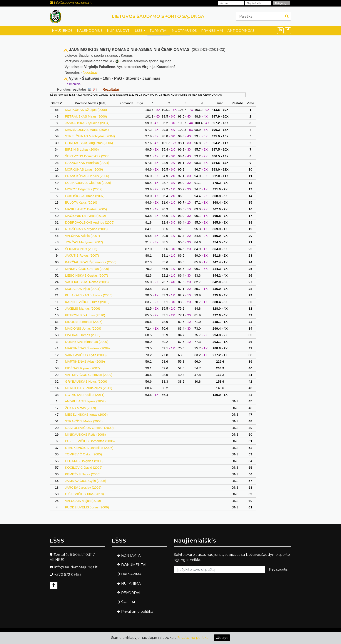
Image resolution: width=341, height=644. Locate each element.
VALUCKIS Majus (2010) (83, 501)
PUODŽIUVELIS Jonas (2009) (87, 507)
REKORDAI (131, 593)
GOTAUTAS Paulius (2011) (85, 395)
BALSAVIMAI (132, 574)
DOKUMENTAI (134, 565)
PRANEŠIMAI (212, 31)
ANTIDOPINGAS (241, 31)
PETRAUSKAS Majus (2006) (86, 116)
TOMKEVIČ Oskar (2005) (84, 454)
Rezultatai (111, 89)
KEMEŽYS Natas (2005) (83, 474)
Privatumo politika (137, 612)
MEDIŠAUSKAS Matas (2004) (87, 130)
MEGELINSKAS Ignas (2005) (86, 414)
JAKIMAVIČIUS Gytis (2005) (86, 481)
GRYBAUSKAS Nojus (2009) (86, 381)
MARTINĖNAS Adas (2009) (85, 361)
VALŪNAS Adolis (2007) (83, 236)
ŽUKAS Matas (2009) (81, 408)
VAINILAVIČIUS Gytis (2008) (86, 355)
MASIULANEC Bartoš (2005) (86, 209)
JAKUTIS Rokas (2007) (82, 255)
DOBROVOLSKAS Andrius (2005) (90, 222)
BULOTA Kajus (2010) (81, 202)
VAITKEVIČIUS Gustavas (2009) (89, 375)
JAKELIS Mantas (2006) (83, 308)
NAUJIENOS (62, 31)
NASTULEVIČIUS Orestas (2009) (89, 428)
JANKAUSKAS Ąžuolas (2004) (87, 123)
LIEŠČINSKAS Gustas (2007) (87, 275)
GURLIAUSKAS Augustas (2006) (89, 143)
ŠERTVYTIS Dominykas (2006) (88, 156)
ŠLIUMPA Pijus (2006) (81, 249)
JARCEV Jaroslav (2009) (83, 487)
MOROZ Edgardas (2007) (84, 189)
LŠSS (139, 31)
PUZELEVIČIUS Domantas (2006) (90, 441)
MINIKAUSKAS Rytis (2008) (85, 434)
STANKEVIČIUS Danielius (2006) (89, 448)
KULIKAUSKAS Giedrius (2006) (88, 183)
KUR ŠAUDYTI (119, 31)
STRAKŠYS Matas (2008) (84, 421)
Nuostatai (90, 72)
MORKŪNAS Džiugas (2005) (86, 110)
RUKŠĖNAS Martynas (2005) (86, 229)
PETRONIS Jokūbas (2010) (85, 315)
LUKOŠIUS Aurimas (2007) (85, 196)
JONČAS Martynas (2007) (84, 242)
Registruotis (278, 569)
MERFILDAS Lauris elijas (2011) (89, 388)
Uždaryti (222, 638)
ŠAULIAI (128, 602)
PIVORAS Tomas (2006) (83, 335)
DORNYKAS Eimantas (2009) (87, 342)
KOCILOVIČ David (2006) (84, 467)
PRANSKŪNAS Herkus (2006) (87, 176)
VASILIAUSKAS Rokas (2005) (87, 282)
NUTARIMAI (131, 583)
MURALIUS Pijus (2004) (83, 289)
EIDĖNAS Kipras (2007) (82, 368)
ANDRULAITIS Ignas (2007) (85, 401)
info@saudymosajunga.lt (73, 3)
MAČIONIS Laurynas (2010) (85, 216)
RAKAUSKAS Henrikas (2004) (87, 163)
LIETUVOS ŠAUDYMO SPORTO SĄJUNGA (158, 16)
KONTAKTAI (131, 555)
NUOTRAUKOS (184, 31)
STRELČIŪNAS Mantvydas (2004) (90, 136)
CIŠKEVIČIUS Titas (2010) (84, 494)
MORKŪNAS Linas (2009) (84, 169)
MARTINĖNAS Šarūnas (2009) (87, 348)
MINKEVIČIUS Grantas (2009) (87, 269)
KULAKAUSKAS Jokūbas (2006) (89, 295)
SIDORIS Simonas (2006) (84, 322)
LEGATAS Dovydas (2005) (84, 461)
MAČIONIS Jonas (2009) (83, 328)
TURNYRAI (159, 31)
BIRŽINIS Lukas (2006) (82, 149)
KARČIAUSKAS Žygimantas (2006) (91, 262)
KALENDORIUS (90, 31)
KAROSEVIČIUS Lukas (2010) (87, 302)
